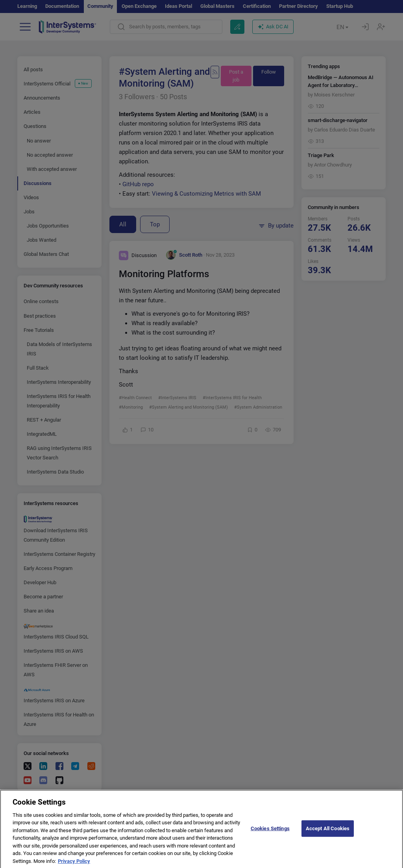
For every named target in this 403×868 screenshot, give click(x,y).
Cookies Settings (270, 833)
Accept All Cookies (328, 833)
